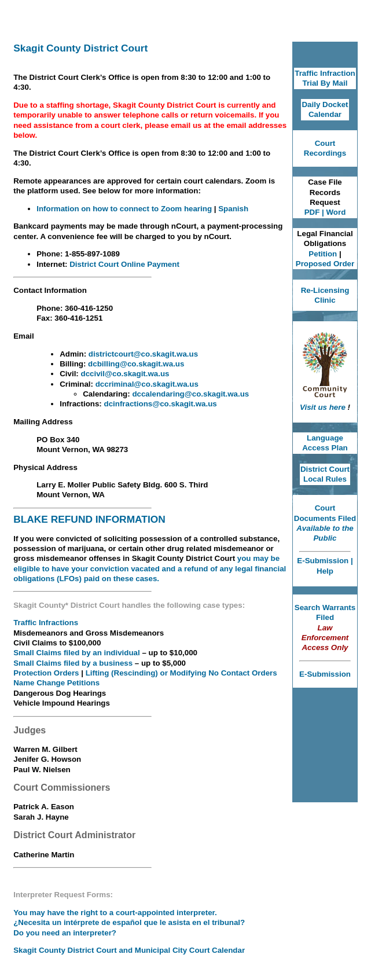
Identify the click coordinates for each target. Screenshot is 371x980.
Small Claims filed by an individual (78, 653)
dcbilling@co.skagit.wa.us (136, 364)
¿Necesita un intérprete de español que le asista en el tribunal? (129, 922)
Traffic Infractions (46, 623)
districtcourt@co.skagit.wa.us (143, 354)
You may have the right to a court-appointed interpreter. (115, 913)
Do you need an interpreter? (65, 933)
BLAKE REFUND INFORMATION (89, 519)
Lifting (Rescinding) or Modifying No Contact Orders (181, 673)
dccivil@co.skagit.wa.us (125, 374)
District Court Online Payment (124, 264)
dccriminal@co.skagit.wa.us (147, 384)
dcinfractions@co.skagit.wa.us (161, 404)
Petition (323, 254)
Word (336, 212)
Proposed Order (325, 264)
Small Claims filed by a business (73, 663)
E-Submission (324, 561)
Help (325, 571)
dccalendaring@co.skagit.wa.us (190, 394)
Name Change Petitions (56, 683)
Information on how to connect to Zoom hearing (125, 209)
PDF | (315, 212)
